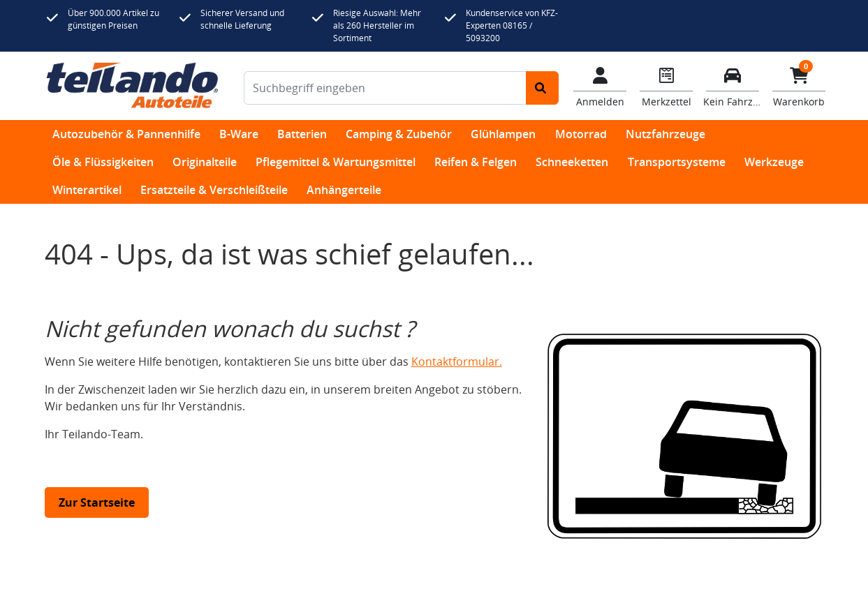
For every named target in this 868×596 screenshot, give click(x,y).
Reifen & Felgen (476, 162)
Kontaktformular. (457, 362)
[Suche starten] (542, 88)
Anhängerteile (344, 190)
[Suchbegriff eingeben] (385, 88)
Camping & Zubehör (399, 134)
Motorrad (581, 134)
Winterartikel (87, 190)
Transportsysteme (677, 162)
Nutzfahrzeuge (665, 134)
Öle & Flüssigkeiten (103, 162)
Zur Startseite (97, 502)
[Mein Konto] (600, 86)
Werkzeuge (774, 162)
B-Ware (239, 134)
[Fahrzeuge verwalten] (733, 86)
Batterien (302, 134)
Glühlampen (503, 134)
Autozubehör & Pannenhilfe (126, 134)
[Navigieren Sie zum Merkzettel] (667, 86)
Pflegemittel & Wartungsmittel (336, 162)
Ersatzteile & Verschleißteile (214, 190)
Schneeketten (572, 162)
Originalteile (205, 162)
